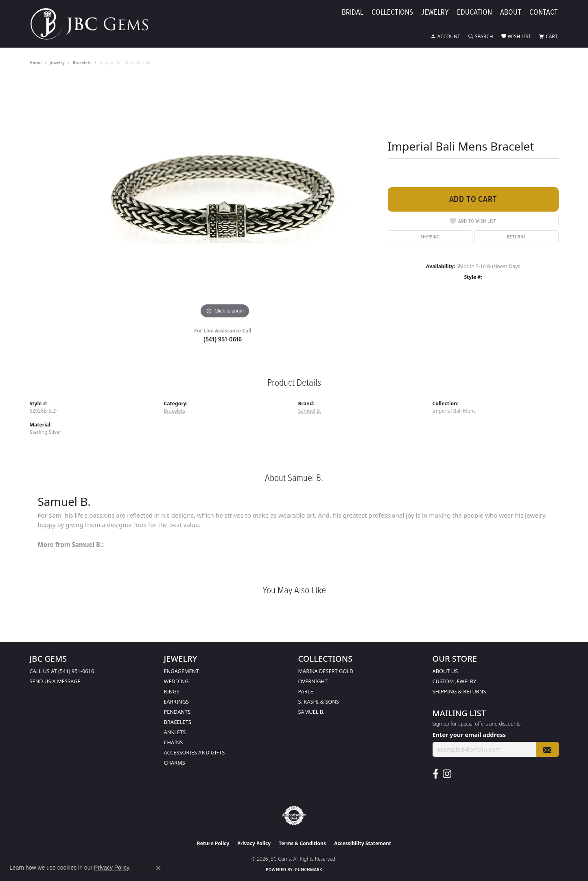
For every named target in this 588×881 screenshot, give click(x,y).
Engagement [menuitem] (181, 671)
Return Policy (213, 843)
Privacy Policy (254, 843)
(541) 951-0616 (223, 339)
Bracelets (82, 63)
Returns (517, 237)
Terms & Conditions (302, 843)
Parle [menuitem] (306, 691)
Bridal (353, 13)
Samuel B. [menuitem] (311, 712)
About (511, 13)
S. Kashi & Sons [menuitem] (319, 702)
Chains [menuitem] (174, 742)
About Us (445, 671)
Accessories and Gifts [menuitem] (195, 752)
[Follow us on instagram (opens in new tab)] (447, 774)
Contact (544, 13)
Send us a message (55, 681)
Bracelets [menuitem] (178, 722)
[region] (225, 199)
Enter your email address (469, 735)
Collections (392, 13)
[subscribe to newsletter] (547, 749)
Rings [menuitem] (172, 691)
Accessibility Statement (363, 843)
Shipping (430, 237)
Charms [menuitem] (175, 763)
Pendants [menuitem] (177, 712)
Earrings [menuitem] (177, 702)
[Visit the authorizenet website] (294, 815)
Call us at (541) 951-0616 (62, 671)
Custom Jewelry (455, 681)
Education (474, 13)
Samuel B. (310, 411)
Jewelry (435, 13)
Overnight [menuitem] (313, 681)
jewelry (57, 63)
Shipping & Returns (459, 691)
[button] (446, 37)
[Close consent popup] (158, 868)
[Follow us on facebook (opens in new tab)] (436, 774)
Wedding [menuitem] (176, 681)
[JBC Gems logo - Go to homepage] (93, 24)
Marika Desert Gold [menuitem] (326, 671)
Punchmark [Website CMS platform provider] (309, 870)
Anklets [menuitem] (175, 732)
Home (36, 63)
